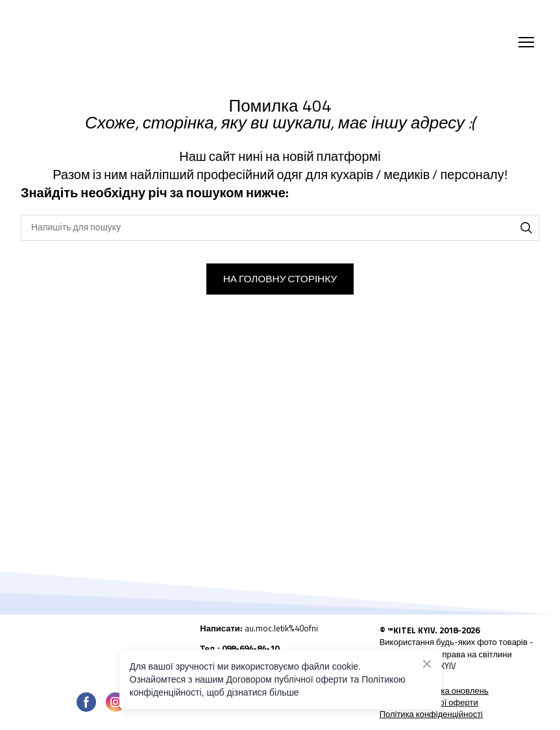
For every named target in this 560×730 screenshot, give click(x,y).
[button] (526, 228)
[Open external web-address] (280, 633)
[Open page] (101, 653)
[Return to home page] (138, 42)
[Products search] (280, 228)
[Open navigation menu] (526, 42)
